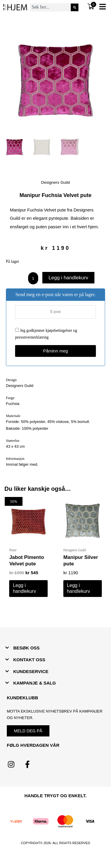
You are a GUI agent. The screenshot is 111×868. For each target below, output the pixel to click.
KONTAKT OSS (29, 660)
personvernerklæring (32, 337)
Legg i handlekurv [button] (24, 588)
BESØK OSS (26, 648)
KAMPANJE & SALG (35, 683)
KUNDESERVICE (31, 671)
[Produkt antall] (33, 278)
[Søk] (75, 7)
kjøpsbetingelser (59, 330)
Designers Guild (55, 182)
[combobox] (50, 7)
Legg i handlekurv (68, 278)
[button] (55, 648)
